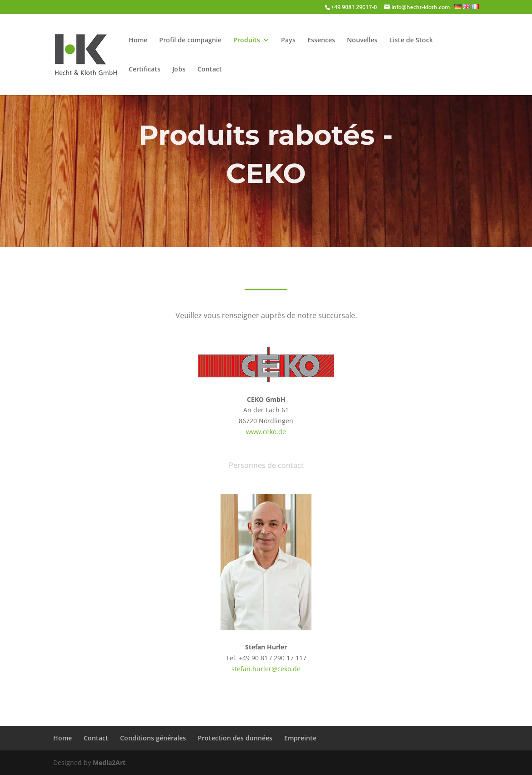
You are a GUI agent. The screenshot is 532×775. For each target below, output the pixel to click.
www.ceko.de (266, 432)
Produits (247, 41)
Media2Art (109, 762)
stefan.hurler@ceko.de (266, 669)
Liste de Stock (411, 41)
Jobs (179, 70)
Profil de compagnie (190, 41)
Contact (210, 70)
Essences (321, 41)
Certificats (145, 70)
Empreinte (300, 738)
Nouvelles (362, 41)
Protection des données (235, 738)
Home (138, 41)
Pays (288, 41)
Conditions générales (153, 738)
